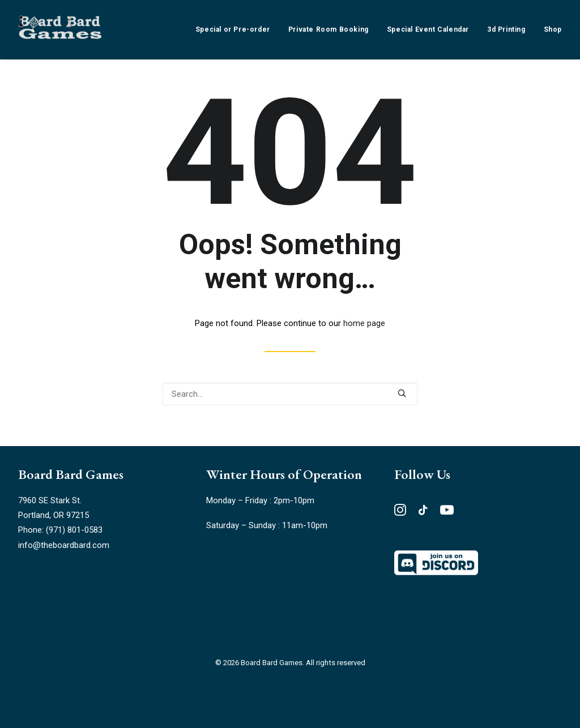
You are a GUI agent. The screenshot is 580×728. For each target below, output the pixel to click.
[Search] (290, 394)
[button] (402, 393)
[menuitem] (237, 29)
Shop (553, 29)
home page (364, 323)
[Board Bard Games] (60, 29)
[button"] (400, 513)
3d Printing (506, 29)
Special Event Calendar (428, 29)
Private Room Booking (329, 29)
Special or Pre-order (233, 29)
